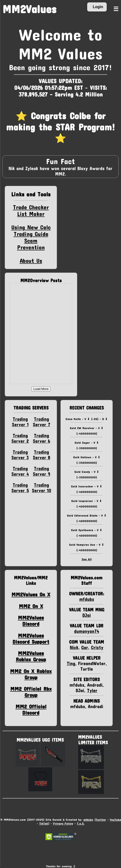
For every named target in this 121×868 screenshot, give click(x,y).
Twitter (101, 819)
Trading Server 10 (42, 488)
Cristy (97, 647)
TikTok (44, 823)
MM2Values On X (31, 594)
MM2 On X (31, 606)
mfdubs (87, 599)
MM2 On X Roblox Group (31, 674)
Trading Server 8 (42, 455)
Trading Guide (31, 234)
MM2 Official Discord (31, 709)
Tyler (92, 690)
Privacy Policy (63, 823)
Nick (74, 647)
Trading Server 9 (42, 471)
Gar (85, 647)
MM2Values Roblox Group (31, 656)
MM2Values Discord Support (31, 638)
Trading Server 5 (20, 488)
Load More (41, 389)
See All (87, 559)
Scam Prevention (31, 244)
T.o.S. (81, 823)
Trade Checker (31, 207)
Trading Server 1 (20, 422)
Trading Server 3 (20, 455)
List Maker (31, 214)
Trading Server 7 (42, 422)
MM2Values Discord (31, 620)
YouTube (115, 819)
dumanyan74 (87, 631)
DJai (87, 615)
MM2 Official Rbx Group (31, 692)
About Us (31, 261)
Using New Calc (31, 227)
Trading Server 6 (41, 438)
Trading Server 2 (20, 438)
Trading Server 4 (20, 471)
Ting (71, 663)
